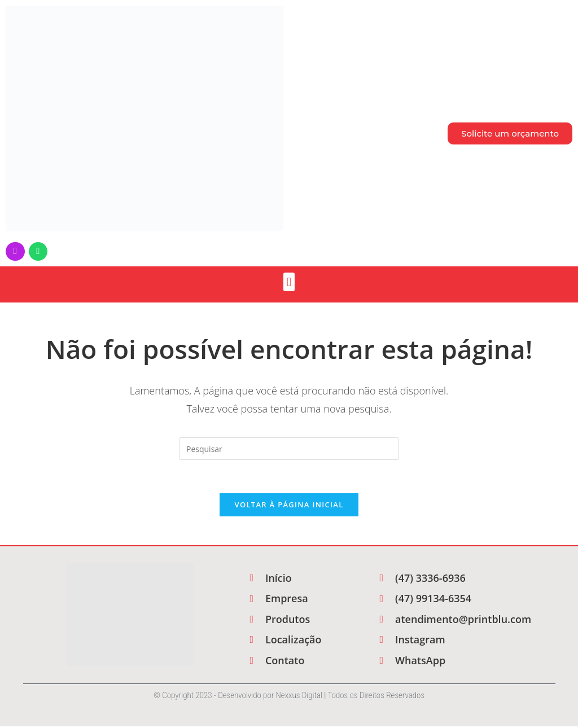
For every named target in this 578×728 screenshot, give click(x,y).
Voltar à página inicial (289, 506)
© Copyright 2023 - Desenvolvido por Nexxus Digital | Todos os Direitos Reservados (289, 697)
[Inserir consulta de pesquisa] (289, 449)
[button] (289, 282)
